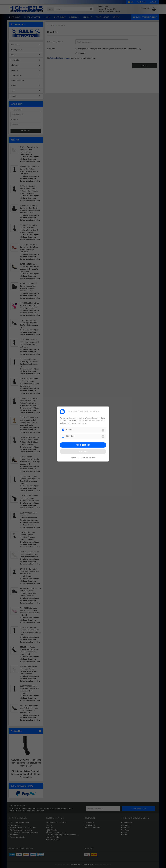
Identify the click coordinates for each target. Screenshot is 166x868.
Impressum (75, 458)
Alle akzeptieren (83, 445)
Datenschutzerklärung (88, 458)
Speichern (83, 451)
